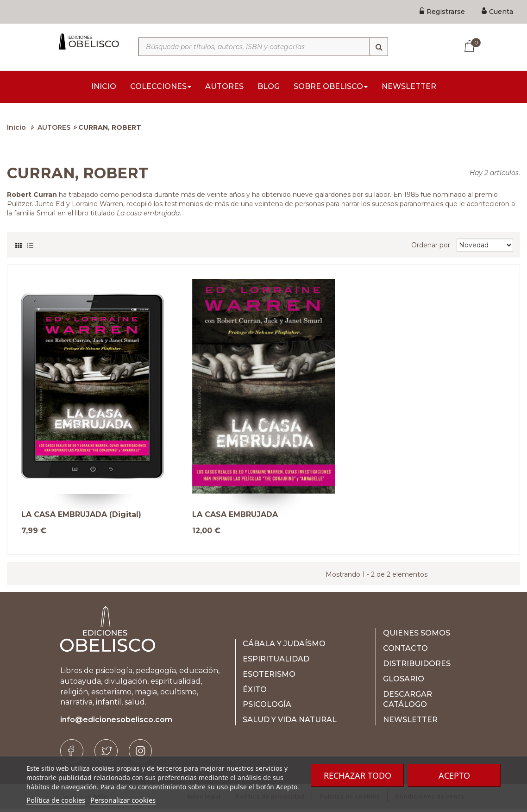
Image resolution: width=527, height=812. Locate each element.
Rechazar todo (358, 775)
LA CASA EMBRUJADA (235, 517)
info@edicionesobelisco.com (116, 722)
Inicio (16, 130)
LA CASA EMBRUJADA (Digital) (81, 517)
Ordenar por (431, 248)
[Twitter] (106, 754)
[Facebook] (72, 754)
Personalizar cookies (123, 800)
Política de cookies (56, 800)
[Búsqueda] (379, 47)
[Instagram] (140, 754)
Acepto (454, 775)
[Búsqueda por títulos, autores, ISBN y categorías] (263, 47)
